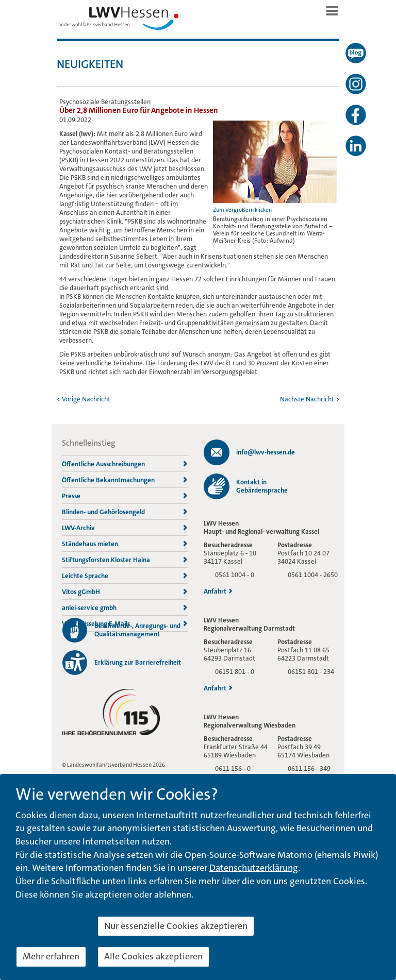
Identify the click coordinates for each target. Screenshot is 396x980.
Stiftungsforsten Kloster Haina (125, 560)
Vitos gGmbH (125, 592)
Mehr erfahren (51, 956)
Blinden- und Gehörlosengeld (125, 512)
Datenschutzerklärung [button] (254, 868)
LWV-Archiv (125, 528)
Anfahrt (218, 592)
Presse (125, 496)
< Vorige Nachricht (84, 399)
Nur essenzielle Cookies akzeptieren (176, 926)
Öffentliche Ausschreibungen (125, 464)
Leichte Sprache (125, 576)
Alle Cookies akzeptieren (153, 956)
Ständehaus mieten (125, 544)
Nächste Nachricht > (310, 399)
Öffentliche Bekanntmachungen (125, 480)
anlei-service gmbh (125, 608)
